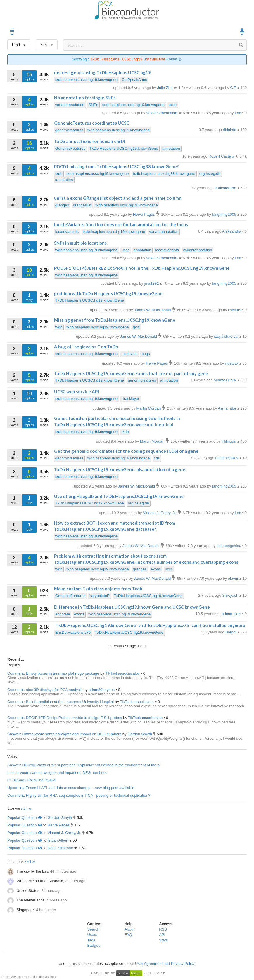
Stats (163, 940)
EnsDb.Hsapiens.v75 (73, 632)
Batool (231, 632)
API (162, 935)
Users (92, 935)
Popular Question (25, 818)
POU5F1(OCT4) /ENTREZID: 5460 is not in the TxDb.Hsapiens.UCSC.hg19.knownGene (142, 268)
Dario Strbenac (60, 848)
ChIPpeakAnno (134, 80)
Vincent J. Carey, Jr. (64, 833)
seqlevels (129, 354)
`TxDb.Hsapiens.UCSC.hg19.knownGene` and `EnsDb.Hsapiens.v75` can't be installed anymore (150, 625)
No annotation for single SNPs (85, 98)
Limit (19, 43)
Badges (94, 945)
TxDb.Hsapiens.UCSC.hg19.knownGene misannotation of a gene (120, 469)
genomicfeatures (69, 130)
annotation (171, 148)
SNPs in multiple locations (80, 243)
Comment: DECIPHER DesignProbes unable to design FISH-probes (65, 718)
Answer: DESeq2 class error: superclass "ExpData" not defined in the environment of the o (83, 765)
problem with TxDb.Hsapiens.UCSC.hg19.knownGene (108, 293)
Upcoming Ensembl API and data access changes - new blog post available (71, 788)
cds (157, 458)
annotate (63, 614)
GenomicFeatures (70, 148)
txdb (59, 174)
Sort (47, 43)
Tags (91, 940)
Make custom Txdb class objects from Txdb (98, 589)
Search (93, 929)
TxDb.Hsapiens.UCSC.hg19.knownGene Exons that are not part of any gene (131, 373)
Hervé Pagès (59, 825)
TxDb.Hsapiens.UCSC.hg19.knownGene (124, 148)
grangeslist (82, 205)
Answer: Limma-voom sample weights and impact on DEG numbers (64, 734)
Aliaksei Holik (226, 380)
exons (156, 569)
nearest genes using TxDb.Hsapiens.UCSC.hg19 (102, 72)
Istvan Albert (58, 840)
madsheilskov (227, 458)
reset (175, 59)
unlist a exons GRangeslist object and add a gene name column (118, 198)
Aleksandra (232, 231)
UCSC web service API (76, 391)
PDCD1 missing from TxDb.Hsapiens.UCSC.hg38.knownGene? (116, 166)
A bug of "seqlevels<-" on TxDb (86, 347)
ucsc (173, 105)
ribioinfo (230, 130)
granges (62, 205)
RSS (163, 929)
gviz (136, 327)
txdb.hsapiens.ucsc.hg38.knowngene (164, 174)
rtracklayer (131, 399)
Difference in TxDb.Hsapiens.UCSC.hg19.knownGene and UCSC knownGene (132, 607)
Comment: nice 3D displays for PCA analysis (45, 690)
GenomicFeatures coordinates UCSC (92, 123)
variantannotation (70, 105)
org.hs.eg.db (210, 174)
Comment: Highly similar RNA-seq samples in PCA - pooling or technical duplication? (79, 795)
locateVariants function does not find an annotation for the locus (121, 224)
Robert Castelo (222, 156)
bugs (146, 354)
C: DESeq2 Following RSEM (31, 780)
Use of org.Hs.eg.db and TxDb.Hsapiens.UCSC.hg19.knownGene (119, 496)
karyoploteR (100, 596)
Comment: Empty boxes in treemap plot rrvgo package (53, 673)
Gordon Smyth (140, 734)
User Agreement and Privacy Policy (165, 964)
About (129, 929)
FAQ (128, 935)
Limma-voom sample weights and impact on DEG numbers (57, 773)
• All (26, 809)
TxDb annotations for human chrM (89, 141)
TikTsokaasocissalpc (123, 673)
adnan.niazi (232, 614)
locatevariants (67, 232)
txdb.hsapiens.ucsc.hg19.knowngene (86, 80)
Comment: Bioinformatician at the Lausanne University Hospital (61, 702)
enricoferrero (226, 188)
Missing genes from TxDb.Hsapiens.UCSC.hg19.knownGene (115, 320)
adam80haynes (102, 690)
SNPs (93, 105)
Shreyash (231, 595)
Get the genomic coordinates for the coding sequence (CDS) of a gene (126, 451)
